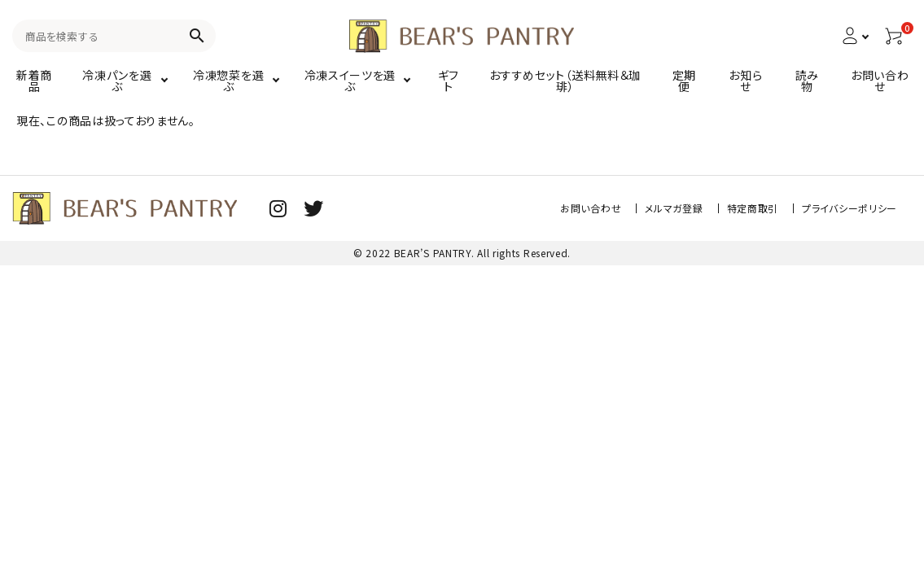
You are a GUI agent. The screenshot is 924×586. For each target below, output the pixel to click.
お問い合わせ (591, 208)
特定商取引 (753, 208)
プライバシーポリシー (850, 208)
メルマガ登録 (674, 208)
